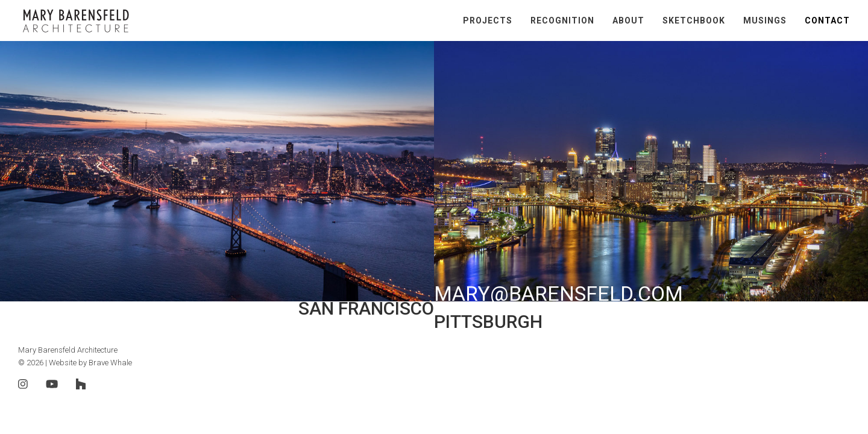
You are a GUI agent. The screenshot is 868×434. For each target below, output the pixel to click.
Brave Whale (110, 363)
